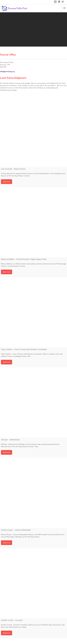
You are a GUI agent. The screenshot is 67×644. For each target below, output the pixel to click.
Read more (7, 182)
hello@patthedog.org (7, 72)
